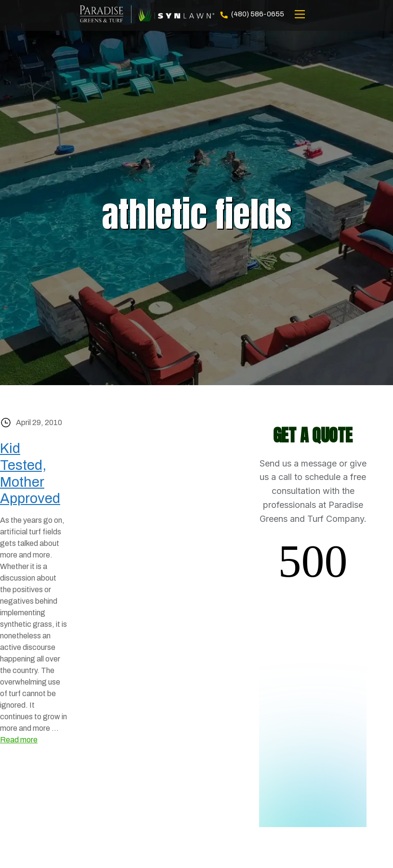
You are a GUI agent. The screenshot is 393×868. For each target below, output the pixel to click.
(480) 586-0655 (252, 14)
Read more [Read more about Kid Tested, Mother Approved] (19, 740)
